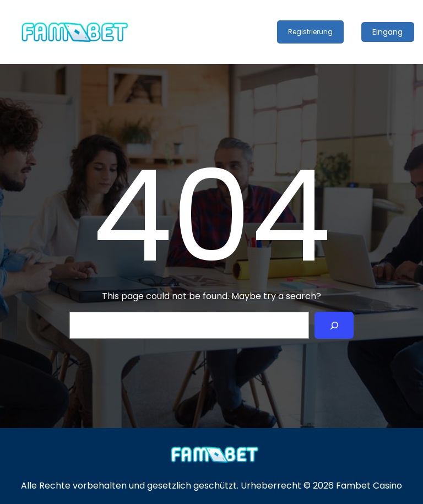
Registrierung (310, 32)
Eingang (387, 32)
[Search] (334, 325)
